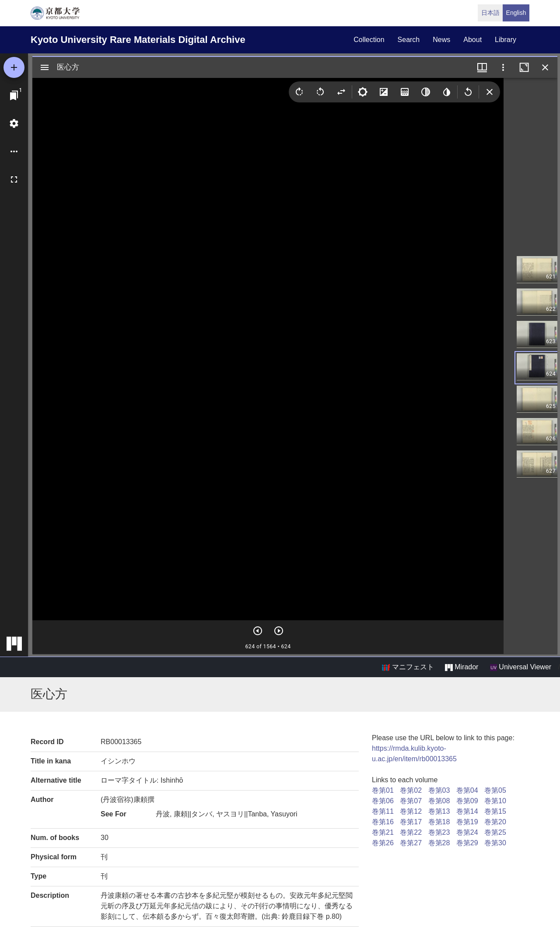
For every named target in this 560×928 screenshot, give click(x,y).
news (441, 40)
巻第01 (383, 790)
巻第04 (467, 790)
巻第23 (439, 832)
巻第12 (411, 811)
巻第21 (383, 832)
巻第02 (411, 790)
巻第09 (467, 801)
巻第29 (467, 843)
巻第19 (467, 822)
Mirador (462, 667)
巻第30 (495, 843)
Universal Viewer (521, 667)
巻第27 (411, 843)
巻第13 (439, 811)
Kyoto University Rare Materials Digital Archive (138, 40)
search (409, 40)
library (506, 40)
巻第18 (439, 822)
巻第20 (495, 822)
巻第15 (495, 811)
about (472, 40)
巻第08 (439, 801)
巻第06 (383, 801)
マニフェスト (408, 667)
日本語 (490, 13)
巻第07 (411, 801)
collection (369, 40)
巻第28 (439, 843)
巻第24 (467, 832)
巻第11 (383, 811)
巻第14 (467, 811)
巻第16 (383, 822)
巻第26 (383, 843)
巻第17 (411, 822)
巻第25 (495, 832)
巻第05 (495, 790)
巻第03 (439, 790)
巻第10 (495, 801)
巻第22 (411, 832)
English (516, 13)
